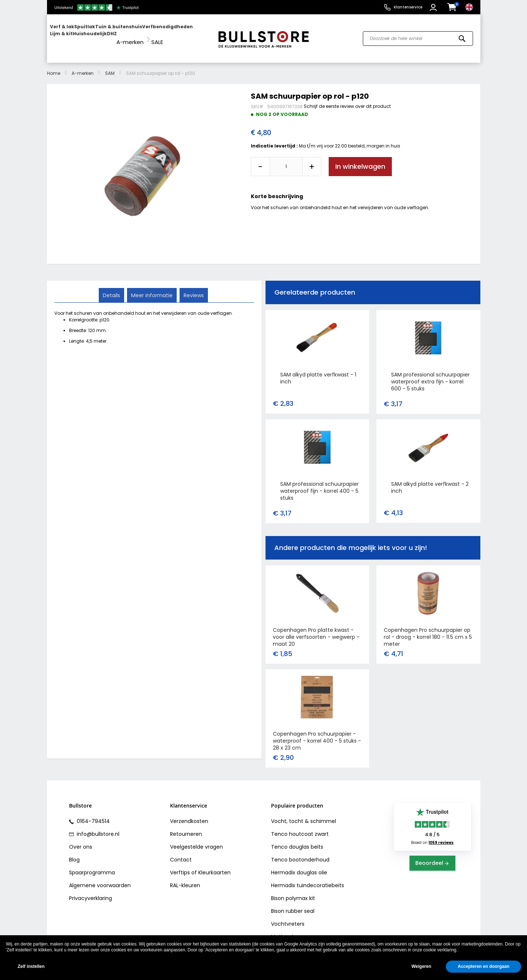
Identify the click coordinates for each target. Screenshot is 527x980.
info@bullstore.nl (97, 827)
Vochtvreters (288, 917)
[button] (434, 7)
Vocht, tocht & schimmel (304, 815)
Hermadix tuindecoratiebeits (308, 879)
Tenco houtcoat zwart (300, 827)
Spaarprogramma (92, 866)
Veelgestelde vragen (196, 840)
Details (112, 288)
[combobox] (418, 35)
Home (54, 66)
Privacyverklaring (91, 892)
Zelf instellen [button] (31, 966)
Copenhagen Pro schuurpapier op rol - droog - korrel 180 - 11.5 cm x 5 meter (428, 630)
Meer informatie (152, 288)
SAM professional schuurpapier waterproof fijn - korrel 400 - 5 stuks (320, 484)
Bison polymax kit (293, 892)
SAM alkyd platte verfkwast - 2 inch (430, 481)
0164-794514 (93, 815)
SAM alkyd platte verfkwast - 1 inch (318, 371)
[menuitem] (78, 35)
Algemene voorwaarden (100, 879)
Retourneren (186, 827)
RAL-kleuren (185, 879)
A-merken (83, 66)
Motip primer (287, 930)
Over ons (81, 840)
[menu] (129, 35)
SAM (110, 66)
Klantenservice (408, 7)
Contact (181, 853)
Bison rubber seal (293, 904)
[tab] (112, 288)
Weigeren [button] (421, 966)
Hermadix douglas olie (299, 866)
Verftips (180, 866)
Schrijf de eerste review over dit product (347, 99)
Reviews (193, 288)
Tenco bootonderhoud (300, 853)
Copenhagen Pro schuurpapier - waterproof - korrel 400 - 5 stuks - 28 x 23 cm (317, 734)
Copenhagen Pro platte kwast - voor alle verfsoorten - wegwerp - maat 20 (316, 630)
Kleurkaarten (214, 866)
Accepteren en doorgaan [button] (483, 966)
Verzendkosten (189, 815)
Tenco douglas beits (297, 840)
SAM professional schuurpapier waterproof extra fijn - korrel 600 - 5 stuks (430, 375)
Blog (74, 853)
